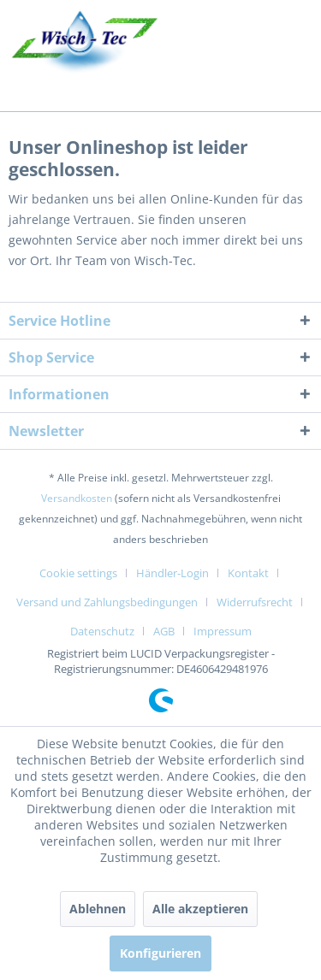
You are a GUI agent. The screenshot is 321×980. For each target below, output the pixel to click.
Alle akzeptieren (200, 909)
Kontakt (248, 573)
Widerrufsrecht (255, 602)
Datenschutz (102, 631)
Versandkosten (77, 498)
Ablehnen (98, 909)
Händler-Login (172, 573)
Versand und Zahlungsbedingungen (107, 602)
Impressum (223, 631)
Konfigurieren (160, 953)
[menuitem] (85, 573)
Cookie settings (78, 573)
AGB (164, 631)
